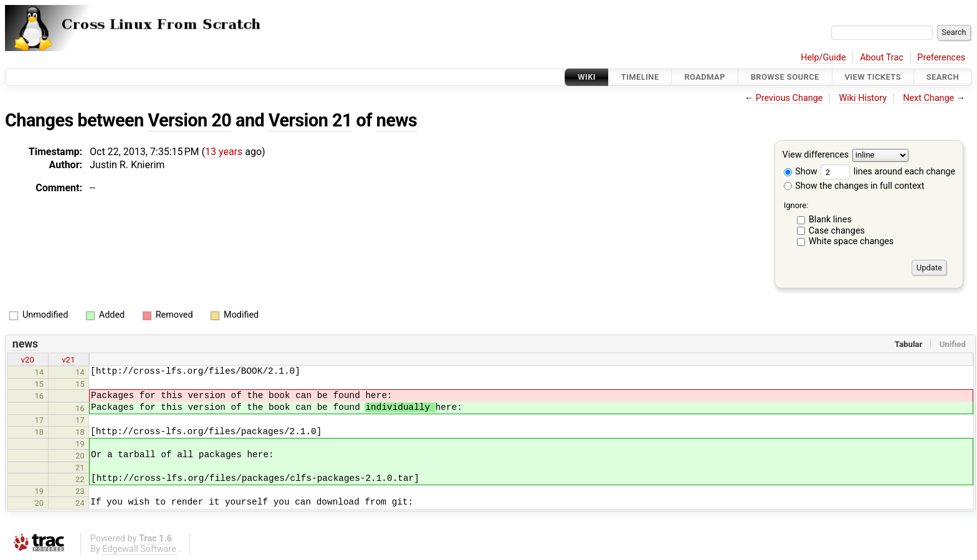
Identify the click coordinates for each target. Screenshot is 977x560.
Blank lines (830, 220)
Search (943, 77)
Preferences (941, 58)
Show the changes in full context (854, 186)
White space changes (851, 241)
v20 (28, 360)
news (397, 120)
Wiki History (863, 98)
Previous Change (789, 98)
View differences (816, 155)
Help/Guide (823, 58)
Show (801, 172)
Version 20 (189, 120)
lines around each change (888, 172)
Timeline (640, 77)
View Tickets (873, 77)
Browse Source (785, 77)
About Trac (882, 58)
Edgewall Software (139, 549)
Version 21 (310, 120)
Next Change (928, 98)
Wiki (587, 77)
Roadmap (705, 77)
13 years (224, 152)
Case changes (837, 231)
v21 (68, 360)
